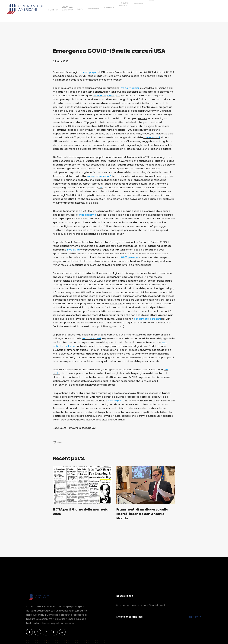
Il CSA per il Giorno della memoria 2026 (81, 512)
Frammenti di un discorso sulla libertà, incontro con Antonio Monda (142, 514)
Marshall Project (90, 115)
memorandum (127, 292)
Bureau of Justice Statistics (90, 161)
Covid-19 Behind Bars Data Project (87, 111)
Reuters (142, 118)
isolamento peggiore (96, 277)
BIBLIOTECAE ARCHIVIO (67, 7)
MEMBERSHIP (93, 5)
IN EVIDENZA (109, 3)
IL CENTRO (53, 9)
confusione (117, 304)
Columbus (133, 401)
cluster (144, 88)
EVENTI (80, 7)
